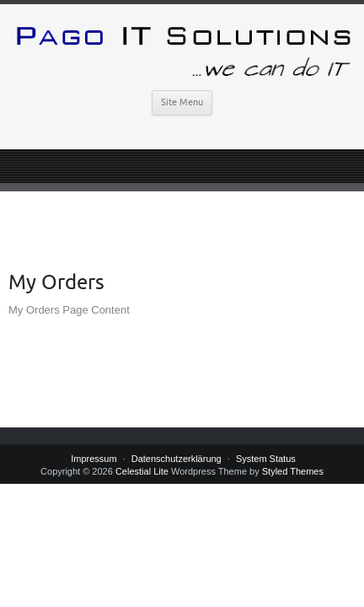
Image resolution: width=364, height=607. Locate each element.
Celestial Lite (142, 471)
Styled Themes (293, 471)
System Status (266, 459)
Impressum (94, 459)
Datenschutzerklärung (177, 459)
